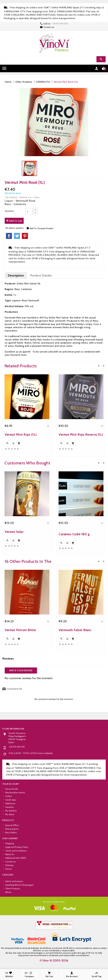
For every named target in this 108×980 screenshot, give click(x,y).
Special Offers (12, 835)
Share (9, 236)
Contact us (49, 27)
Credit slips (11, 822)
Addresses (10, 826)
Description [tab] (16, 275)
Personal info (12, 811)
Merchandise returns (15, 815)
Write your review (21, 670)
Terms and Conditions (16, 873)
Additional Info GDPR (16, 880)
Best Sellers (11, 843)
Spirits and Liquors (14, 895)
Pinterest (25, 236)
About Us (10, 877)
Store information (13, 764)
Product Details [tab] (41, 275)
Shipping (10, 866)
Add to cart (14, 221)
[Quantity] (29, 211)
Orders (9, 818)
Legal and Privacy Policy (17, 869)
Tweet (17, 236)
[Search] (54, 59)
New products (12, 839)
